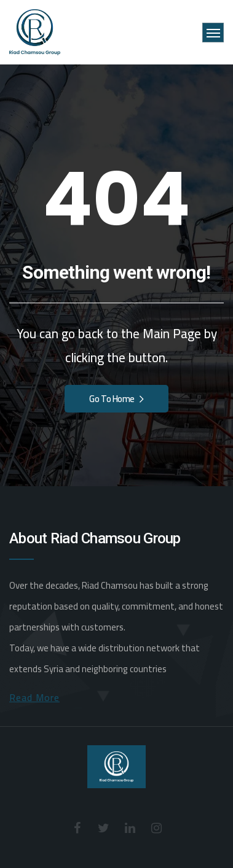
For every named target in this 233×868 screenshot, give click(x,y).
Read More (34, 697)
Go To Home (116, 399)
